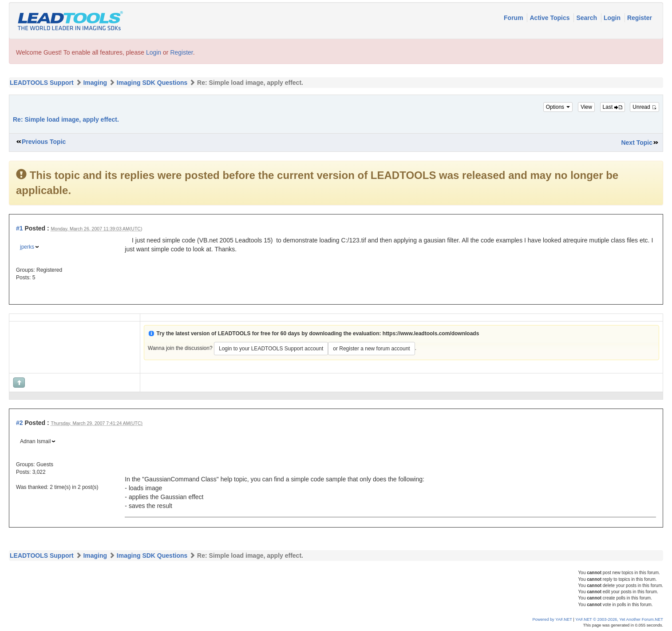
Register (640, 18)
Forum (514, 18)
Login (613, 18)
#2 (20, 423)
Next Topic (637, 143)
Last (613, 107)
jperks (27, 247)
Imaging (95, 83)
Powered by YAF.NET (552, 619)
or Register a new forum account (371, 349)
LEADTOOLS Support (42, 83)
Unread (644, 107)
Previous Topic (44, 142)
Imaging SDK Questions (152, 83)
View (586, 107)
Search (587, 18)
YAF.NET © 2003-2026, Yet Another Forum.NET (619, 619)
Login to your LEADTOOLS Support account (271, 349)
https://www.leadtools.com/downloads (431, 333)
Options (558, 107)
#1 (20, 228)
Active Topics (550, 18)
